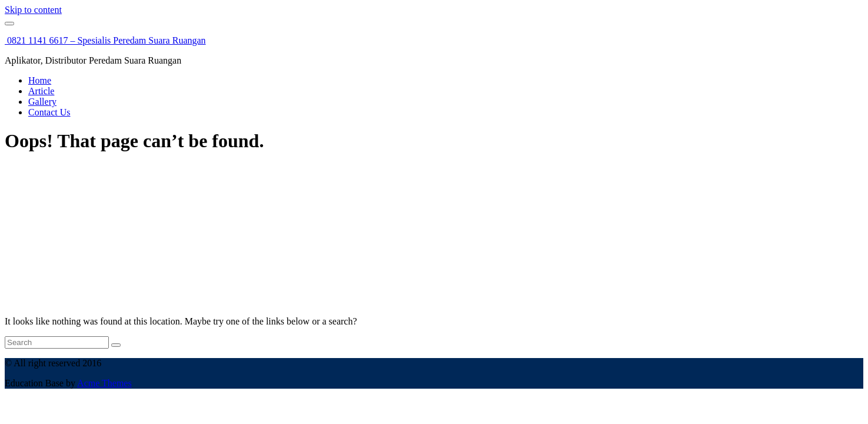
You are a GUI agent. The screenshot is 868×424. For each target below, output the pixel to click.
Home (40, 80)
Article (41, 91)
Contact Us (49, 112)
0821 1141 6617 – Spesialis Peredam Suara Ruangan (105, 40)
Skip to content (33, 10)
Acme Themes (104, 383)
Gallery (42, 102)
